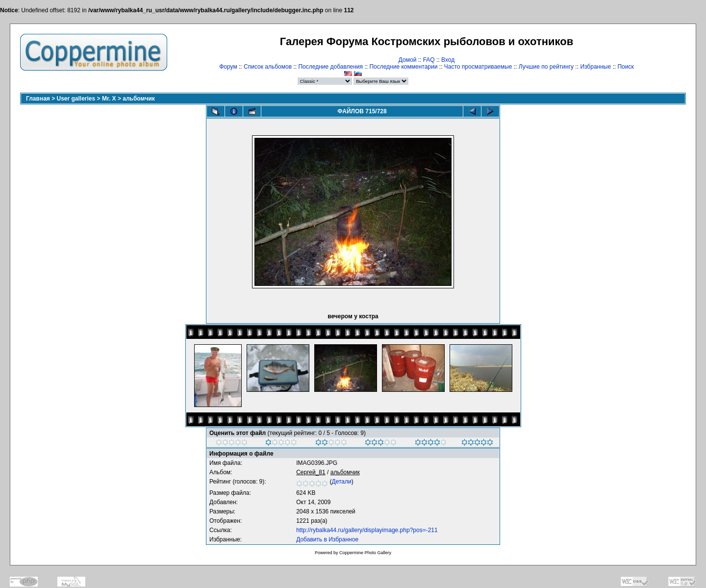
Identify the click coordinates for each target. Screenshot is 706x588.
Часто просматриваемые (478, 67)
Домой (408, 60)
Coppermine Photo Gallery (365, 553)
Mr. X (109, 99)
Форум (228, 67)
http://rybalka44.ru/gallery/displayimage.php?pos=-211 (367, 530)
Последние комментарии (403, 67)
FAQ (429, 60)
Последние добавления (330, 67)
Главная (38, 99)
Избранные (595, 67)
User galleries (76, 99)
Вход (448, 60)
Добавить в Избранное (327, 539)
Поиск (625, 67)
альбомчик (139, 99)
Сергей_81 (311, 472)
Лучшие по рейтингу (546, 67)
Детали (342, 482)
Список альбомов (268, 67)
